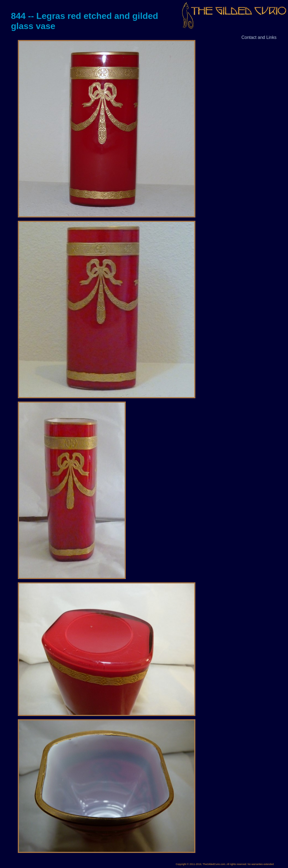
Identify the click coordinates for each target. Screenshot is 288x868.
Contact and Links (259, 37)
